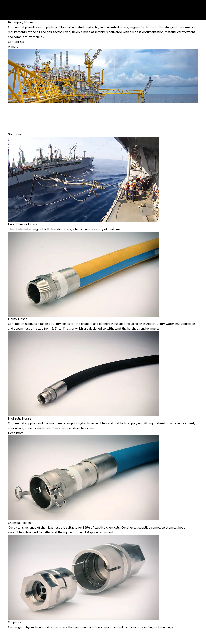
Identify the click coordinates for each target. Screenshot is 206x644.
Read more (16, 433)
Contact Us (16, 42)
